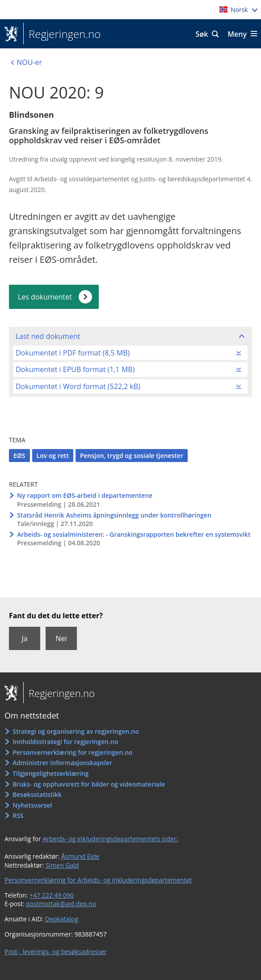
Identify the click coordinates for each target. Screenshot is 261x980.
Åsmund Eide (80, 856)
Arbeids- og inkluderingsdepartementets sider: (110, 839)
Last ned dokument (48, 336)
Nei (61, 638)
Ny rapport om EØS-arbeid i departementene (85, 495)
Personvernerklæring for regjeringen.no (72, 752)
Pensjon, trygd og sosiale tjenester (132, 456)
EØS (19, 456)
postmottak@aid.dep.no (61, 904)
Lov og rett (53, 456)
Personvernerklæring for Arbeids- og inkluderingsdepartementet (98, 880)
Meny (237, 34)
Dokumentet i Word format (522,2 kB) (78, 386)
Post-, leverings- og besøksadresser (56, 952)
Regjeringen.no (62, 34)
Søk (202, 34)
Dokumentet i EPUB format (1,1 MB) (75, 369)
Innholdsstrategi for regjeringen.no (65, 742)
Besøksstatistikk (37, 794)
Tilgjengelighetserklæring (51, 773)
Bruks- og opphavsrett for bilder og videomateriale (89, 784)
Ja (24, 638)
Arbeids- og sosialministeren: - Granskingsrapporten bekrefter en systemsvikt (134, 534)
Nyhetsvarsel (32, 805)
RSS (18, 815)
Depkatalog (62, 919)
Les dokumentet (45, 297)
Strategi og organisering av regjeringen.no (76, 731)
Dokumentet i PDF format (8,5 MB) (73, 353)
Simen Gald (62, 865)
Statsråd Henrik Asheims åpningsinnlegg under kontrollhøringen (114, 515)
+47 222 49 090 (52, 895)
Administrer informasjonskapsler (62, 763)
